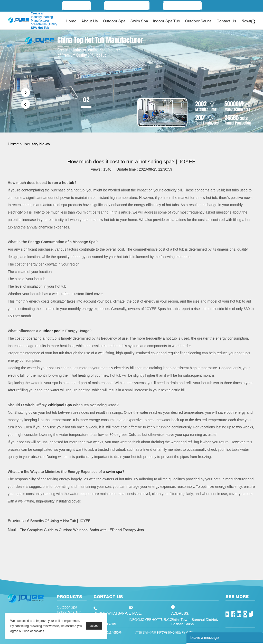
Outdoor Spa (114, 21)
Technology (182, 6)
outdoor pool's (52, 331)
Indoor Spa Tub (167, 21)
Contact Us (226, 21)
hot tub (68, 183)
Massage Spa (84, 242)
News (246, 21)
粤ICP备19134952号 (107, 633)
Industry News (37, 144)
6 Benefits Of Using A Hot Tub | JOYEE (59, 521)
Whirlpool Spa (60, 405)
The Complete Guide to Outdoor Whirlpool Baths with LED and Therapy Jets (82, 530)
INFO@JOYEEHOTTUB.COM (152, 619)
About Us (90, 21)
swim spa (114, 472)
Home (71, 21)
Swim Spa (139, 21)
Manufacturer (127, 6)
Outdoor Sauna (198, 21)
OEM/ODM (77, 6)
